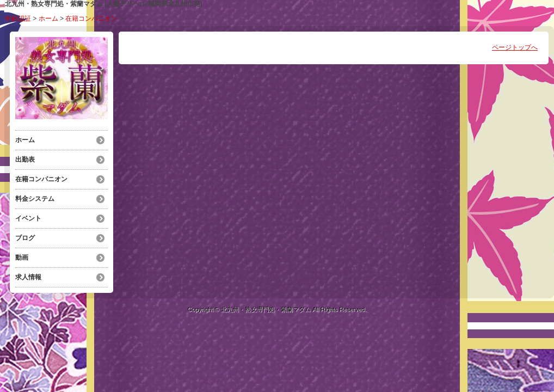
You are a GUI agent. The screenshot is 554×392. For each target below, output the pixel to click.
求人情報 (28, 277)
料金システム (35, 199)
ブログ (25, 238)
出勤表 (25, 160)
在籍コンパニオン (91, 19)
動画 (22, 258)
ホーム (48, 19)
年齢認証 (18, 19)
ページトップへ (515, 47)
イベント (28, 218)
